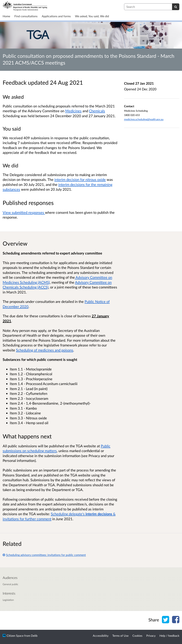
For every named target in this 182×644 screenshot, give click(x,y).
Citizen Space (15, 636)
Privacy (151, 636)
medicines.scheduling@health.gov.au (144, 119)
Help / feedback (169, 636)
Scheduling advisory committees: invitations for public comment (44, 555)
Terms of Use (120, 636)
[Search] (176, 7)
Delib (34, 636)
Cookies (137, 636)
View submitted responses (24, 212)
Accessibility (101, 636)
